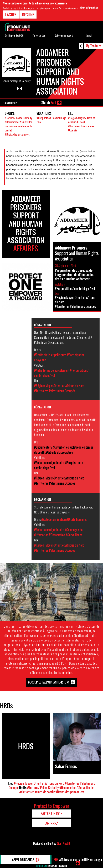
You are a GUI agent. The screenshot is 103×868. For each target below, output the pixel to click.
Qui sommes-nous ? (64, 35)
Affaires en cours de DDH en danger (77, 860)
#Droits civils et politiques (50, 355)
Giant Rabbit (63, 843)
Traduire (96, 46)
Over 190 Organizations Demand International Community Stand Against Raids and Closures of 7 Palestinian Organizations (63, 337)
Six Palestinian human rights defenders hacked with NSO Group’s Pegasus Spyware (64, 509)
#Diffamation (57, 535)
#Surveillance (74, 535)
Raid (53, 103)
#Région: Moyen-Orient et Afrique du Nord (81, 120)
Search (89, 35)
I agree (11, 15)
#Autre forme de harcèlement (52, 370)
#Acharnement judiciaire (49, 463)
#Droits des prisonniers (17, 134)
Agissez (52, 823)
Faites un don (39, 35)
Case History (11, 103)
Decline (28, 15)
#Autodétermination (54, 519)
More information (89, 8)
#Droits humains (76, 519)
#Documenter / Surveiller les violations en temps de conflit (19, 126)
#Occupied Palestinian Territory (49, 682)
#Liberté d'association (60, 452)
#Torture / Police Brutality (19, 118)
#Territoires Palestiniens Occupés (55, 391)
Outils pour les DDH (14, 35)
